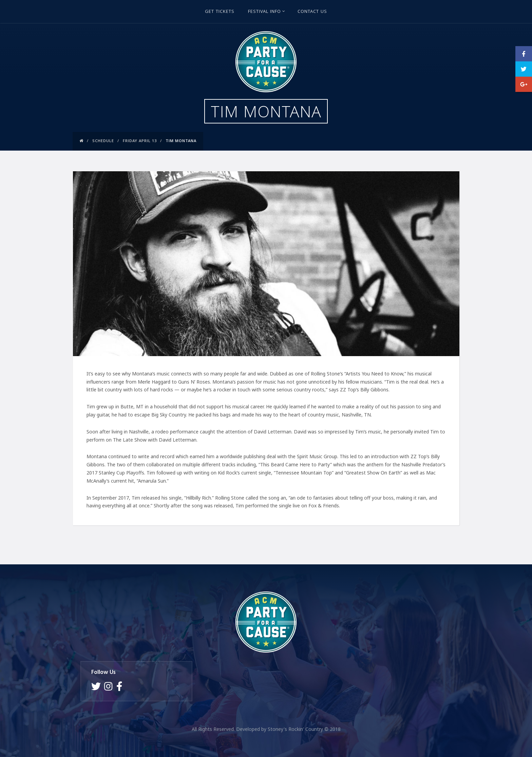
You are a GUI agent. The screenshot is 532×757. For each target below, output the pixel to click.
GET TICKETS (220, 12)
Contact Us (312, 12)
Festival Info (267, 12)
